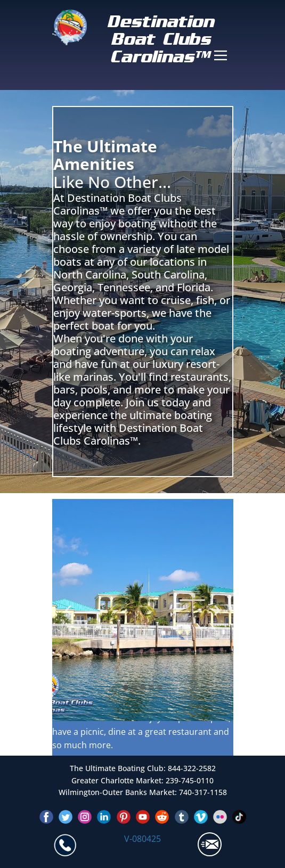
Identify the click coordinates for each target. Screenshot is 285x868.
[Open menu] (221, 55)
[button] (68, 610)
